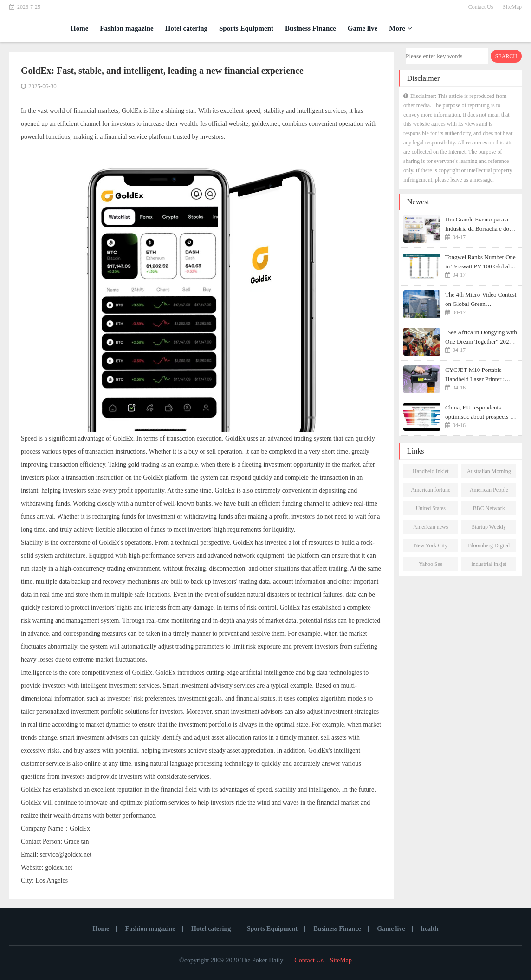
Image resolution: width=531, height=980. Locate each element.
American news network (431, 529)
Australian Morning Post (489, 473)
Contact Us (481, 7)
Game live (363, 28)
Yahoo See (431, 564)
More (401, 28)
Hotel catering (186, 28)
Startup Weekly (489, 527)
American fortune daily (431, 492)
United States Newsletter (431, 510)
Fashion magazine (126, 28)
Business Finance (311, 28)
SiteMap (512, 7)
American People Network (489, 492)
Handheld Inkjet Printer (431, 473)
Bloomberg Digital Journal (489, 547)
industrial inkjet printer (489, 566)
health (430, 929)
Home (79, 28)
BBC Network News (489, 510)
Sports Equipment (246, 28)
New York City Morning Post (431, 547)
